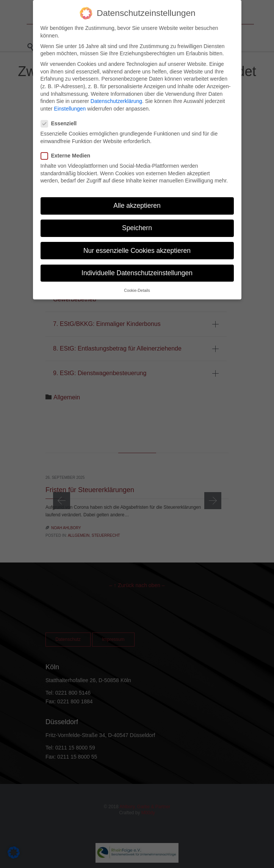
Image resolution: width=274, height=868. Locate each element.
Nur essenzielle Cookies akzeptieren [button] (137, 249)
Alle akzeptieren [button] (137, 204)
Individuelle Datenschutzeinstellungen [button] (137, 271)
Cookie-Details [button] (137, 288)
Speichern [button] (137, 226)
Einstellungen (70, 107)
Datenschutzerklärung (116, 100)
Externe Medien (68, 154)
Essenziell (61, 122)
